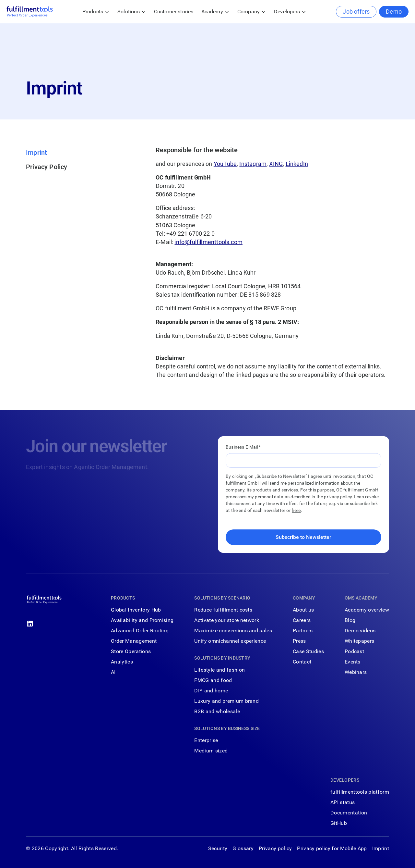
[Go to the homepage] (44, 601)
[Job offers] (356, 12)
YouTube (225, 164)
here (296, 510)
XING (276, 164)
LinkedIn (297, 164)
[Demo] (394, 12)
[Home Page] (30, 12)
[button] (96, 12)
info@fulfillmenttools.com (208, 242)
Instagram (253, 164)
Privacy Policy (47, 167)
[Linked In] (30, 624)
